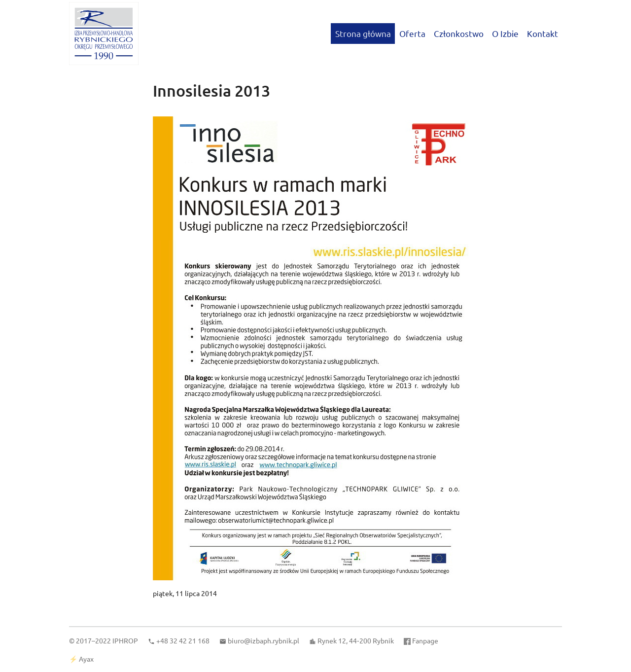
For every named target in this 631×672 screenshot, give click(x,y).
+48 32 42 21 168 (183, 640)
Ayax (86, 659)
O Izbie (505, 33)
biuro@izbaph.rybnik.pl (263, 640)
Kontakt (543, 33)
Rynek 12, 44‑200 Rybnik (356, 640)
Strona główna (363, 33)
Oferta (412, 33)
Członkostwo (459, 33)
